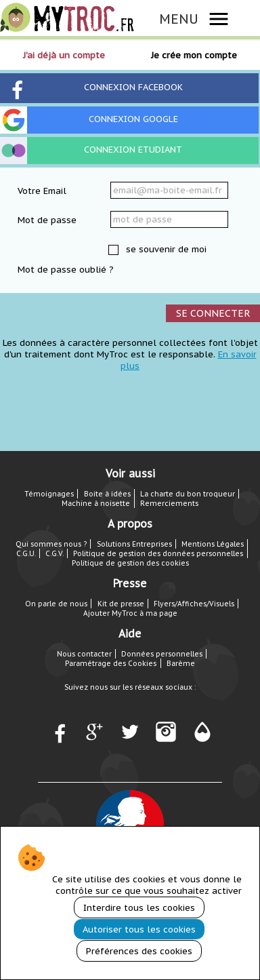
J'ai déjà (64, 55)
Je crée (194, 55)
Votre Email (42, 191)
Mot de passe (47, 220)
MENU (179, 19)
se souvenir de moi (165, 249)
